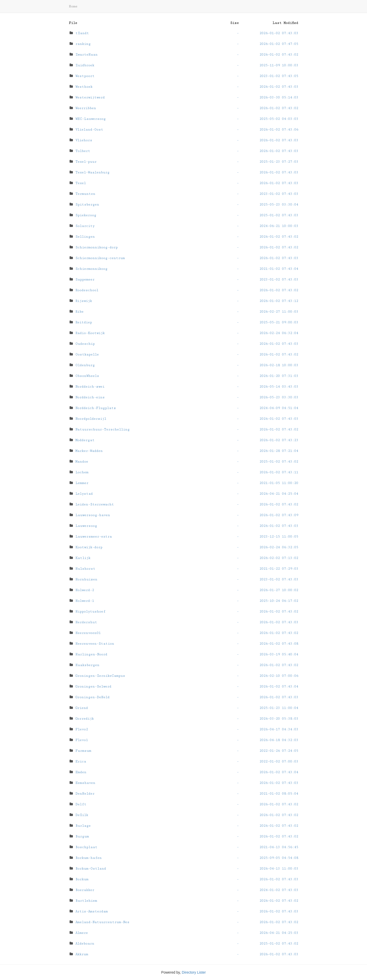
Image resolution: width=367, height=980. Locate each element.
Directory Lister (194, 972)
